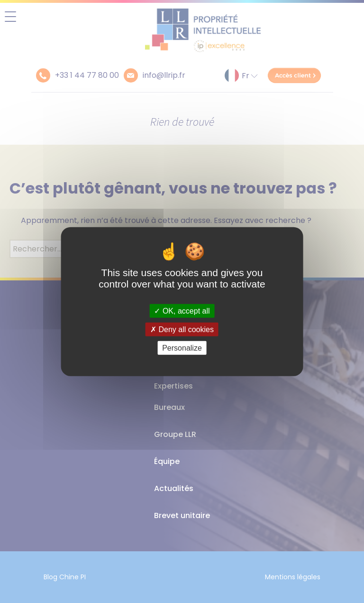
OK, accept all (182, 311)
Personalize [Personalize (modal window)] (182, 348)
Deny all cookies (182, 329)
